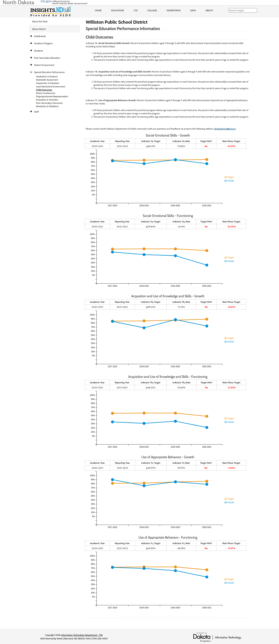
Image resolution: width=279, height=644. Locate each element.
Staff (37, 112)
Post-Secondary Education (47, 58)
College (152, 10)
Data (193, 10)
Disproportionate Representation (52, 96)
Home (98, 10)
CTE (136, 10)
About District (39, 29)
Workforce (174, 10)
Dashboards (40, 36)
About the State (40, 21)
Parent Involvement (46, 93)
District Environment (44, 65)
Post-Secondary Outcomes (49, 103)
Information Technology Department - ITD (82, 635)
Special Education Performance (49, 72)
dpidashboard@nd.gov (225, 129)
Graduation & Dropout (47, 76)
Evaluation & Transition (47, 100)
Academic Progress (43, 43)
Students (39, 51)
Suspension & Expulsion (48, 83)
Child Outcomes (44, 90)
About (209, 10)
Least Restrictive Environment (51, 86)
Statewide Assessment (47, 80)
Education (118, 10)
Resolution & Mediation (47, 106)
